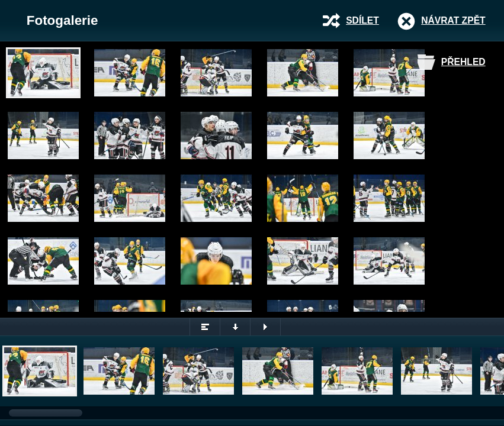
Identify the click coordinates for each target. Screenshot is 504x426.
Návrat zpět (453, 20)
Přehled (463, 62)
